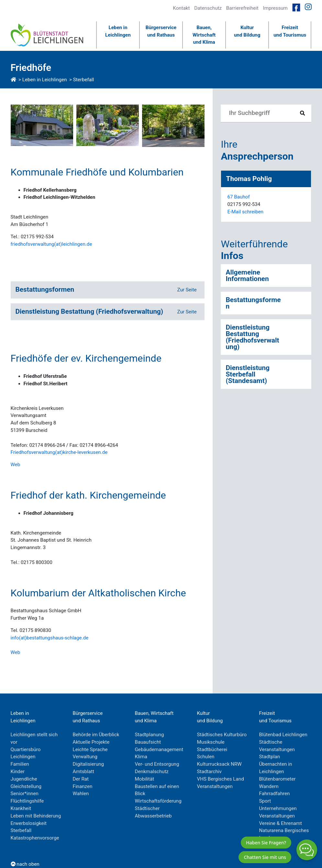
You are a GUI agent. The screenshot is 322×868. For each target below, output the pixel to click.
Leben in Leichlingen (45, 80)
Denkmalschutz (152, 772)
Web (16, 465)
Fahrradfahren (275, 794)
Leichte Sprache (90, 750)
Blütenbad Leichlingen (283, 735)
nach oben (25, 864)
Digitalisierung (89, 764)
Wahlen (81, 794)
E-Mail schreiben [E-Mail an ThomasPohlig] (245, 212)
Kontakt (181, 8)
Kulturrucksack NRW (219, 764)
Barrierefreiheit (242, 8)
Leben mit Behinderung (36, 816)
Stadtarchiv (209, 772)
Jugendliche (24, 779)
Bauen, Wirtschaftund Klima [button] (204, 35)
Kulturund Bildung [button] (247, 31)
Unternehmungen (278, 808)
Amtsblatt (83, 772)
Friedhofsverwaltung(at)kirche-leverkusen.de (59, 452)
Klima (141, 757)
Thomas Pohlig (249, 179)
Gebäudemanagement (159, 750)
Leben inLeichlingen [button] (118, 31)
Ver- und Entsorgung (157, 764)
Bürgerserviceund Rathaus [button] (161, 31)
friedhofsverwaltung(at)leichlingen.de (51, 244)
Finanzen (83, 786)
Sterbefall (84, 80)
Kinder (18, 772)
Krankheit (21, 808)
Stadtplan (270, 757)
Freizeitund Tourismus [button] (290, 31)
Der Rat (81, 779)
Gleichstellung (26, 786)
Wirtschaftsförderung (158, 801)
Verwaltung (85, 757)
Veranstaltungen (215, 786)
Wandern (269, 786)
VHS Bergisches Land (221, 779)
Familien (20, 764)
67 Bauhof (238, 197)
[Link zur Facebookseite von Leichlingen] (296, 7)
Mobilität (145, 779)
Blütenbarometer (278, 779)
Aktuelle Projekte (91, 742)
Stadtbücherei (212, 750)
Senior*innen (25, 794)
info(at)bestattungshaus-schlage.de (50, 638)
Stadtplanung (150, 735)
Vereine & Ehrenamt (281, 823)
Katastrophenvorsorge (35, 838)
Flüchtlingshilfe (27, 801)
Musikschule (211, 742)
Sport (265, 801)
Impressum (275, 8)
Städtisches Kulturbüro (222, 735)
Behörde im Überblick (96, 735)
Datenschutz (208, 8)
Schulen (206, 757)
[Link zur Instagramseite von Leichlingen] (308, 7)
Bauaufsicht (148, 742)
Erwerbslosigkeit (29, 823)
